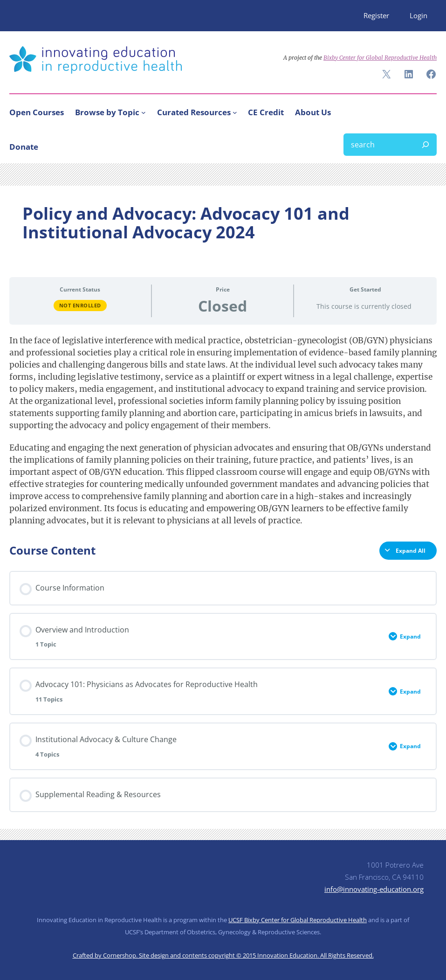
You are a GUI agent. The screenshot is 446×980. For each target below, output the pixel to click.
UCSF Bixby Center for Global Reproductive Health (298, 920)
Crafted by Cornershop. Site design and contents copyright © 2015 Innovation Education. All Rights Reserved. (223, 955)
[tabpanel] (223, 430)
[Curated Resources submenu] (235, 112)
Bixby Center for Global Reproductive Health (380, 58)
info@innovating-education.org (374, 889)
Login (419, 15)
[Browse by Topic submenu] (144, 112)
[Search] (425, 145)
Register (376, 15)
